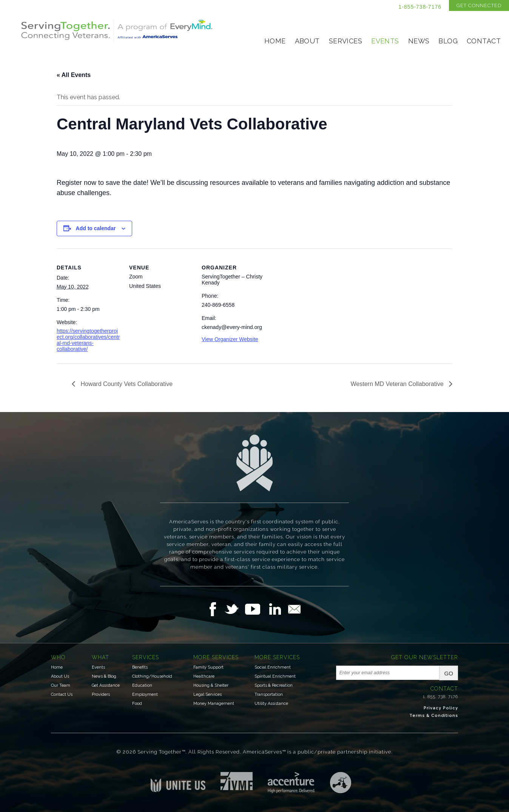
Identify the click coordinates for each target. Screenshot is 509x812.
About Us (60, 676)
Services (346, 41)
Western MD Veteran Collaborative (398, 384)
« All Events (74, 75)
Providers (101, 694)
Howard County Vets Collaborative (126, 384)
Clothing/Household (152, 676)
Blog (448, 41)
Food (137, 704)
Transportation (269, 694)
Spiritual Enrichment (275, 676)
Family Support (208, 667)
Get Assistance (106, 685)
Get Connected (479, 5)
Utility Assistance (271, 704)
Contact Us (62, 694)
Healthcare (204, 676)
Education (142, 685)
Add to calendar (96, 228)
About (307, 41)
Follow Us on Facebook (215, 609)
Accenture (291, 783)
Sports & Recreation (274, 685)
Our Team (61, 685)
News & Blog (104, 676)
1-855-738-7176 (420, 7)
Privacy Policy (441, 708)
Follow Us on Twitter (235, 609)
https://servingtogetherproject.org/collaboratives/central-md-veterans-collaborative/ (88, 340)
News (419, 41)
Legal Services (207, 694)
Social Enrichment (273, 667)
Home (275, 41)
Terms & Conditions (434, 716)
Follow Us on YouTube (256, 609)
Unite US (178, 782)
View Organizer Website (230, 339)
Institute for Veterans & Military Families (237, 781)
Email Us (294, 609)
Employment (145, 694)
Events (385, 41)
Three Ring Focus (341, 783)
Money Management (214, 704)
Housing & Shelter (211, 685)
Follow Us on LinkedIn (277, 609)
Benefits (140, 667)
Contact (484, 41)
